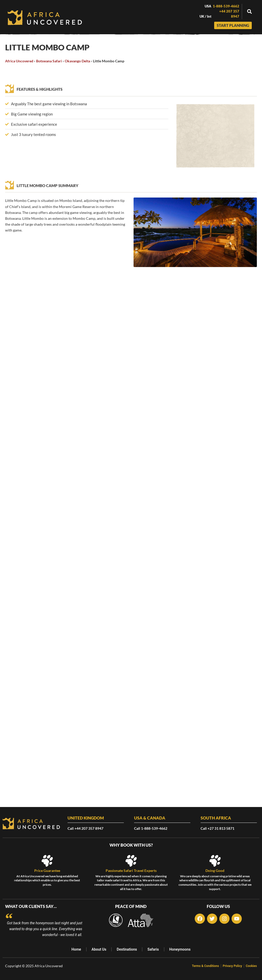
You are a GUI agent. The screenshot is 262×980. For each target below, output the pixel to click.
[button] (249, 12)
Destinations (127, 949)
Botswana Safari (49, 61)
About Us (99, 949)
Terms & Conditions (203, 966)
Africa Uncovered (19, 61)
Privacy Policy (231, 966)
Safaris (153, 949)
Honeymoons (181, 949)
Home (76, 949)
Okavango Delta (77, 61)
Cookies (251, 966)
